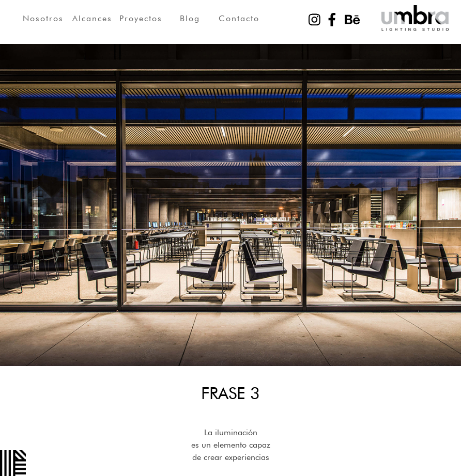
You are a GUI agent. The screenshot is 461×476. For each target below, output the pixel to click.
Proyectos (141, 18)
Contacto (239, 18)
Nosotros (43, 18)
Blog (190, 18)
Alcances (92, 18)
